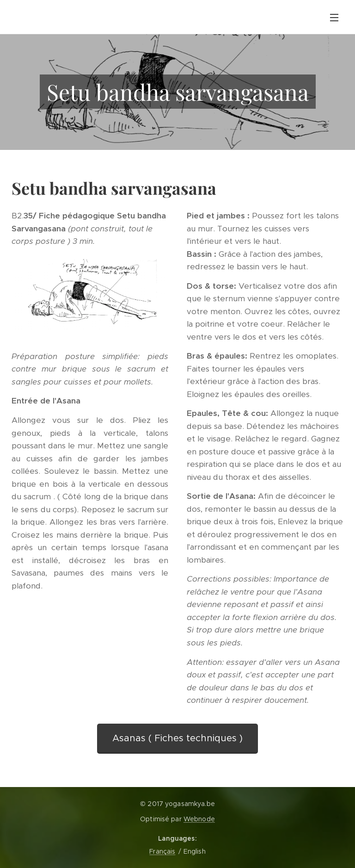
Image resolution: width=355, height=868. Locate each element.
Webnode (199, 819)
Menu (334, 18)
